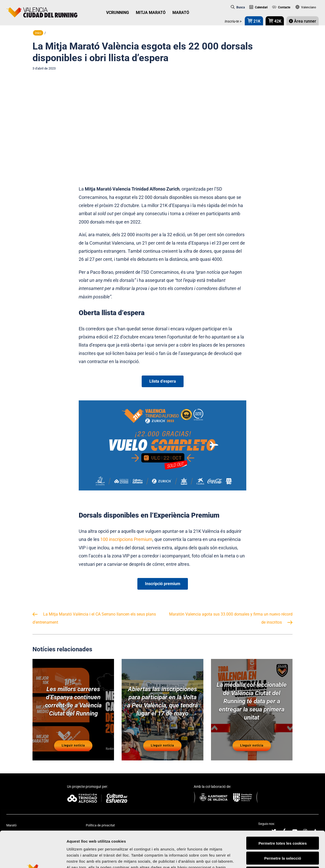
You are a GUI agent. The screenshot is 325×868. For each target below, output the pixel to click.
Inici (38, 33)
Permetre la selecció (282, 821)
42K (275, 21)
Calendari (258, 7)
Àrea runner (303, 21)
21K (254, 21)
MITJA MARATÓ (151, 13)
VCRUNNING (118, 13)
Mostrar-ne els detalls (292, 858)
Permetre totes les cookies (283, 806)
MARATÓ (181, 13)
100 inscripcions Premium (126, 539)
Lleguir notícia (73, 745)
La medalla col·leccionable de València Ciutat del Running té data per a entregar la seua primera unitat (252, 701)
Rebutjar (283, 836)
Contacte (281, 7)
